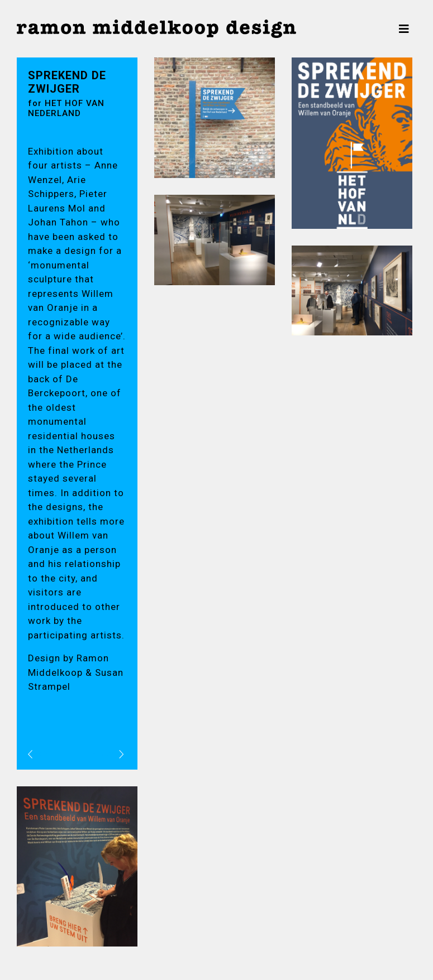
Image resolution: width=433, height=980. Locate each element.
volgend (108, 754)
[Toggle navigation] (404, 29)
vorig (39, 754)
